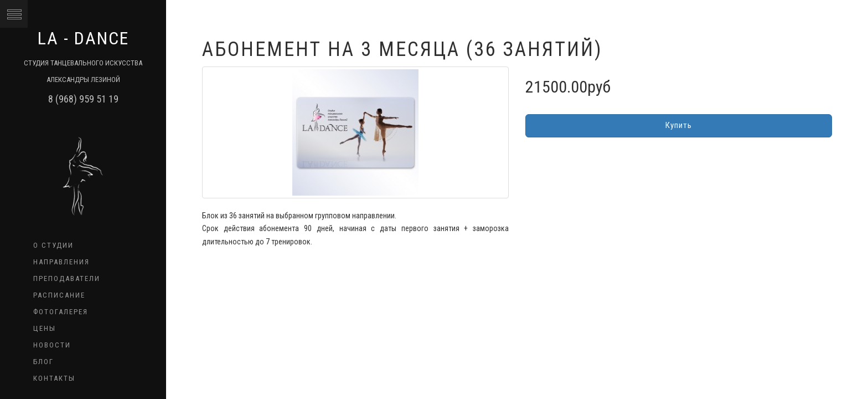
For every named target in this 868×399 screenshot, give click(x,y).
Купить (679, 125)
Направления (61, 262)
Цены (45, 328)
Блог (43, 362)
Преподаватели (67, 278)
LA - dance (83, 38)
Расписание (59, 295)
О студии (53, 245)
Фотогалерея (61, 312)
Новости (52, 345)
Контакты (54, 378)
